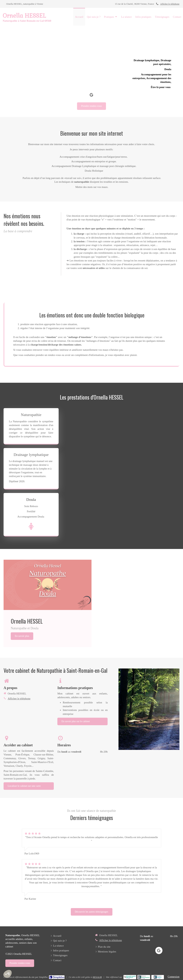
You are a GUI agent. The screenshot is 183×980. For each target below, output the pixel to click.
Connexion (174, 977)
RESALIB (97, 977)
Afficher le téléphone (170, 4)
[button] (8, 974)
